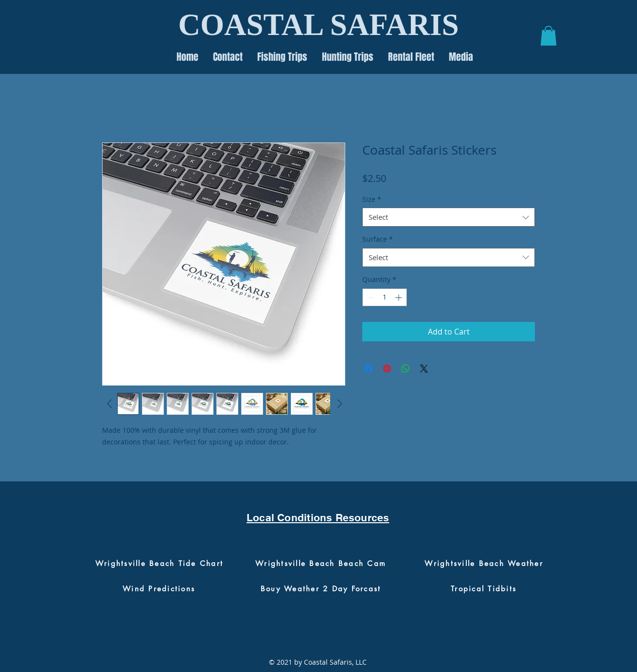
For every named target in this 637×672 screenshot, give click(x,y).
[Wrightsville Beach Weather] (484, 564)
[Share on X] (424, 369)
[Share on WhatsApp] (406, 369)
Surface (378, 239)
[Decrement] (370, 297)
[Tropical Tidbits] (484, 589)
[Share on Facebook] (369, 369)
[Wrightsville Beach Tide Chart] (159, 564)
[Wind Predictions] (159, 589)
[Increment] (399, 297)
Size (372, 199)
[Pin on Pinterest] (387, 369)
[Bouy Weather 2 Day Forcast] (321, 589)
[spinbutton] (385, 297)
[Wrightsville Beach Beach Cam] (321, 564)
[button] (549, 36)
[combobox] (449, 217)
